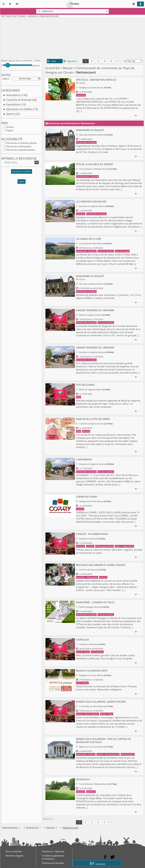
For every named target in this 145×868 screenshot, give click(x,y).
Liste (52, 61)
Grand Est (53, 68)
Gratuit (10, 128)
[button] (22, 173)
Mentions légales (15, 856)
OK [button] (37, 163)
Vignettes (70, 61)
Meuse (68, 68)
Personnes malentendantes (21, 150)
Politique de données (53, 863)
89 (97, 863)
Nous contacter (14, 851)
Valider (22, 182)
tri (125, 61)
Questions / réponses (53, 851)
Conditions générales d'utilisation (53, 857)
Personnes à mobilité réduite (21, 144)
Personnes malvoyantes (19, 147)
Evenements (10, 828)
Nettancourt (71, 828)
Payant (10, 131)
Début (6, 79)
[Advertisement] (72, 38)
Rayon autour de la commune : (17, 61)
